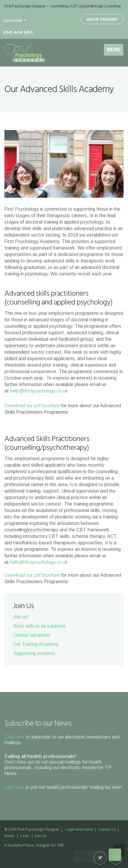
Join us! (21, 617)
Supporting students (34, 653)
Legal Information (79, 829)
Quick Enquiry (102, 20)
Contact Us (107, 829)
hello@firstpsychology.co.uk (39, 391)
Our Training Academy (36, 644)
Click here (14, 737)
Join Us (40, 836)
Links (25, 836)
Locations (15, 21)
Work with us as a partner (39, 626)
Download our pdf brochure (32, 406)
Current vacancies (32, 635)
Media (9, 836)
